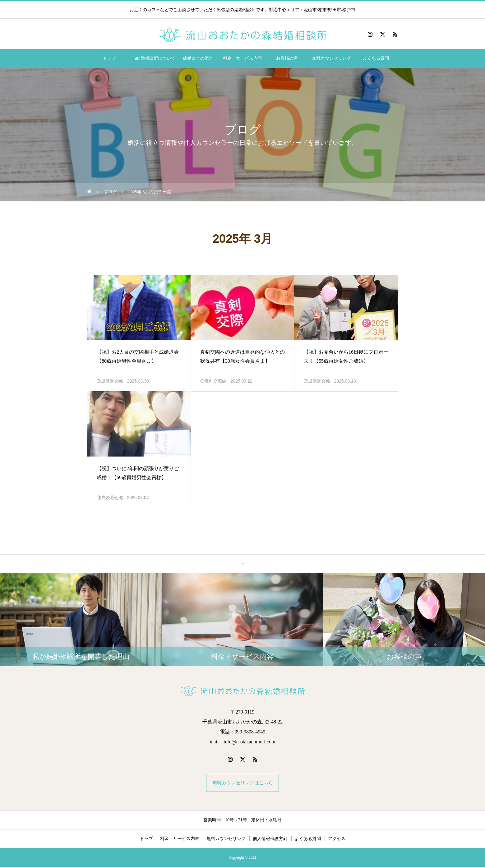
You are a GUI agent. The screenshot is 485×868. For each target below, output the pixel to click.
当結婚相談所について (154, 58)
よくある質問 (376, 58)
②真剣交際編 (213, 381)
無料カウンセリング (331, 58)
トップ (109, 58)
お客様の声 (287, 58)
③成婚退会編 (110, 381)
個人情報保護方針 (270, 840)
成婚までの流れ (198, 58)
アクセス (337, 840)
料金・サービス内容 (242, 58)
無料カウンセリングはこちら (242, 783)
